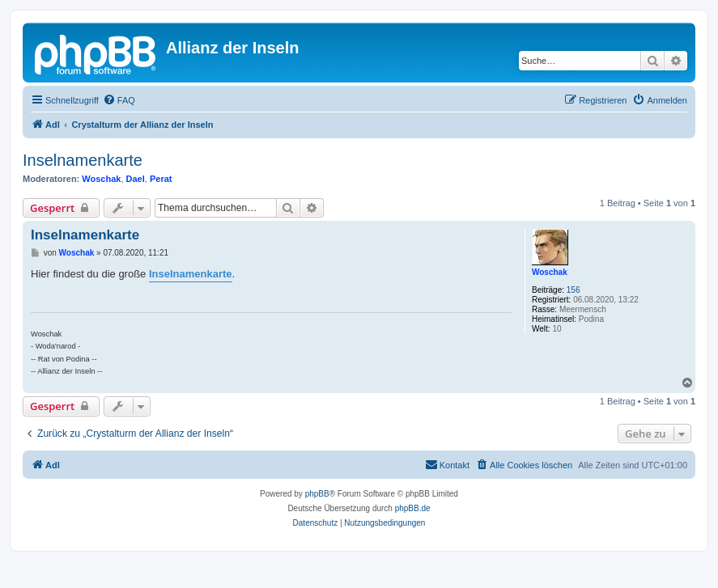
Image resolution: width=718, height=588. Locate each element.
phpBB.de (413, 508)
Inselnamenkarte (83, 160)
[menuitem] (119, 100)
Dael (136, 179)
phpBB (317, 494)
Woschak (101, 179)
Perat (161, 179)
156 (574, 290)
